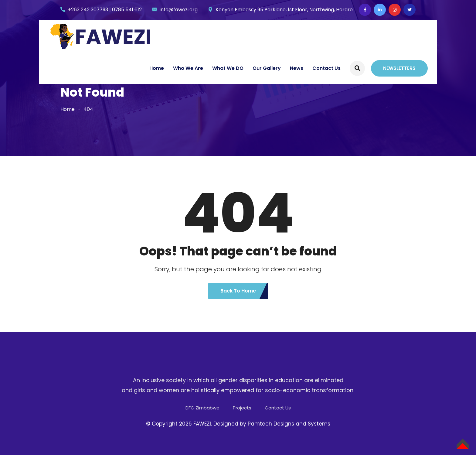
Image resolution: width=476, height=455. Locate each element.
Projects (242, 408)
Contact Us (326, 68)
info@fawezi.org (179, 10)
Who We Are (188, 68)
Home (157, 68)
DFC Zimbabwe (202, 408)
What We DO (228, 68)
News (297, 68)
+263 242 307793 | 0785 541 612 (105, 10)
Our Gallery (267, 68)
